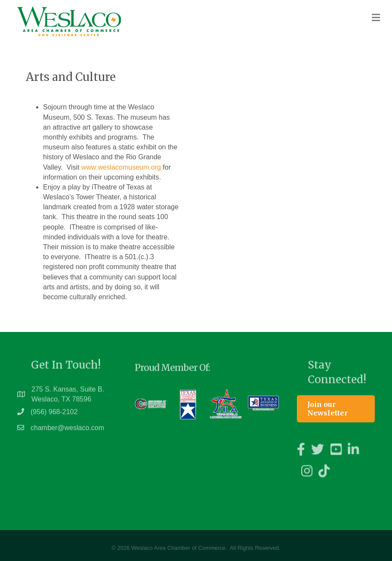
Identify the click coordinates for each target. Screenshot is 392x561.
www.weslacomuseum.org (121, 167)
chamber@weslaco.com (67, 432)
